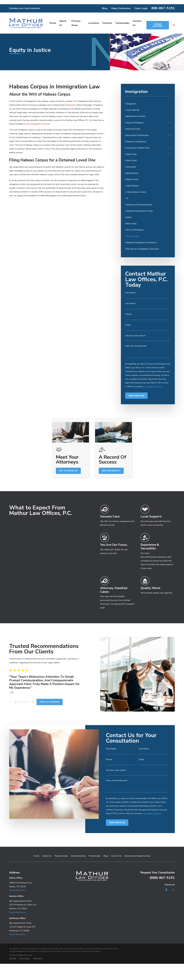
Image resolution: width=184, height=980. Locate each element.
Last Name (130, 303)
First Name (130, 293)
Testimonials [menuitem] (122, 23)
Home (36, 856)
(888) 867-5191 (162, 878)
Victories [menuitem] (107, 23)
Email (128, 325)
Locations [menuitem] (94, 23)
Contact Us (116, 856)
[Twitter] (173, 890)
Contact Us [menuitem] (137, 23)
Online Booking (78, 856)
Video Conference (121, 8)
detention (71, 105)
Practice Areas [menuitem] (76, 23)
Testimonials (94, 856)
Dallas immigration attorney (37, 124)
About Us (47, 856)
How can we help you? (136, 346)
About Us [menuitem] (63, 23)
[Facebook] (166, 890)
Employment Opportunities (137, 856)
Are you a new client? (135, 336)
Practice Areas (61, 856)
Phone (128, 314)
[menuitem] (148, 104)
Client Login (141, 8)
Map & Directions (17, 890)
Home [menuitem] (53, 23)
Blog (105, 8)
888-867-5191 (163, 8)
